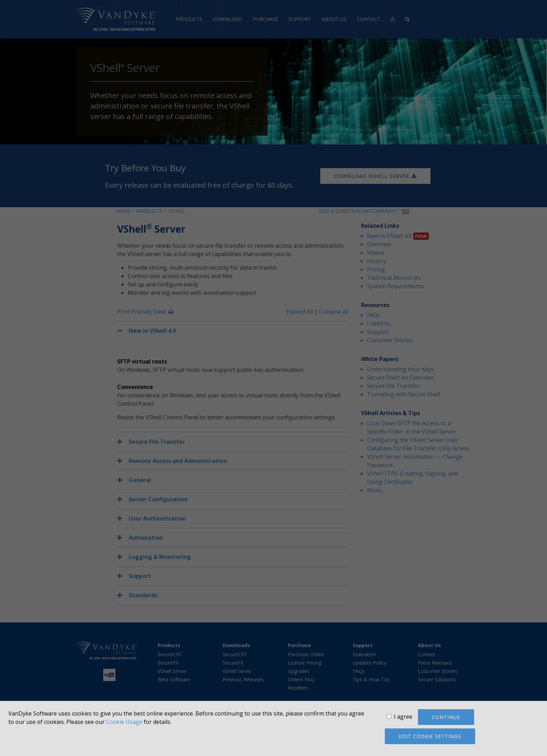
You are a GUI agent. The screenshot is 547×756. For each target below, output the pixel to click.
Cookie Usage (124, 722)
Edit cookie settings (430, 736)
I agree (403, 717)
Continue (446, 717)
